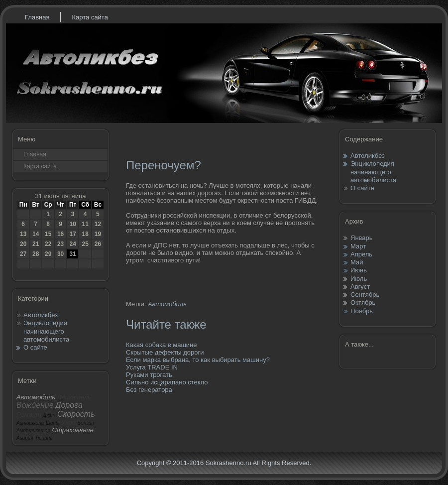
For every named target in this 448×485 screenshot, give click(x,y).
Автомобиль (167, 304)
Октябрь (363, 303)
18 (85, 234)
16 (60, 234)
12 (98, 224)
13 (23, 234)
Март (358, 246)
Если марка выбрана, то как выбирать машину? (198, 360)
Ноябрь (362, 311)
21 (36, 244)
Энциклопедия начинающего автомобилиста (46, 331)
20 (23, 244)
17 (72, 234)
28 (36, 254)
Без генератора (149, 390)
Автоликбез (41, 315)
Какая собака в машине (162, 345)
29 (48, 254)
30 (60, 254)
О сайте (35, 347)
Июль (359, 279)
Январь (362, 238)
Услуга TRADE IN (152, 367)
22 (48, 244)
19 (98, 234)
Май (357, 262)
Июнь (359, 270)
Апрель (361, 254)
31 (72, 254)
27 (23, 254)
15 (48, 234)
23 (60, 244)
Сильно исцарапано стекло (167, 382)
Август (360, 287)
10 (72, 224)
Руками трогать (149, 375)
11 (85, 224)
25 (85, 244)
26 (98, 244)
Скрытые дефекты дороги (165, 352)
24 (72, 244)
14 (36, 234)
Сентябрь (365, 295)
